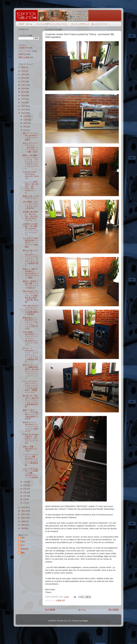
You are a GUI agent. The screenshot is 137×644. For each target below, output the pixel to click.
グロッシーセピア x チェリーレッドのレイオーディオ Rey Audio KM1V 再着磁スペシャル (30, 387)
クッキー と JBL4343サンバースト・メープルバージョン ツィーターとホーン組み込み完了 (30, 355)
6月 (25, 485)
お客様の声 (60, 601)
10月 (25, 123)
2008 (23, 521)
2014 (23, 110)
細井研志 (25, 549)
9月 (25, 127)
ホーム (82, 610)
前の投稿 (114, 610)
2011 (23, 511)
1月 (25, 503)
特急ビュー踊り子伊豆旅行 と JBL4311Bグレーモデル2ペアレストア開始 (31, 273)
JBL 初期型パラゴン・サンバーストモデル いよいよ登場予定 (31, 205)
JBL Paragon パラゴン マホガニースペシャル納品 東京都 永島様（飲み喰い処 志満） (31, 297)
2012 (23, 507)
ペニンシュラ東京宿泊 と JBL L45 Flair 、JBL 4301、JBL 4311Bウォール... (31, 187)
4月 (25, 492)
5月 (25, 489)
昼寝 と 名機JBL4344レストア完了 (30, 449)
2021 (23, 85)
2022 (23, 82)
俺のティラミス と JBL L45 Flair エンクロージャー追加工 (31, 136)
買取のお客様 (24, 57)
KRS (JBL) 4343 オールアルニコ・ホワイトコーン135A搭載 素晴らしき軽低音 (31, 310)
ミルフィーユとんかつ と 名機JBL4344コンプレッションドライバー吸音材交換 (30, 460)
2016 (23, 102)
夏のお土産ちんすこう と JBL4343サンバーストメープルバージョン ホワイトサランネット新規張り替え (30, 258)
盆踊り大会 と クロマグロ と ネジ (31, 197)
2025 (23, 71)
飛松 (23, 553)
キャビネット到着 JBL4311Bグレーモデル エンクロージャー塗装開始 (31, 243)
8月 (25, 130)
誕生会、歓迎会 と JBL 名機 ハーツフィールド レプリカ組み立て (31, 284)
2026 (23, 67)
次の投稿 (50, 610)
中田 (23, 538)
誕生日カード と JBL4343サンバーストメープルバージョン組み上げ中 (30, 427)
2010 (23, 514)
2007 (23, 525)
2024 (23, 74)
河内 (23, 542)
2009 (23, 518)
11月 (25, 120)
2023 (23, 78)
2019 (23, 92)
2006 (23, 528)
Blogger (85, 621)
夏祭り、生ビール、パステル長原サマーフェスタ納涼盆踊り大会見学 (30, 415)
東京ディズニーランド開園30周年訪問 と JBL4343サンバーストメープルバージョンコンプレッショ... (31, 372)
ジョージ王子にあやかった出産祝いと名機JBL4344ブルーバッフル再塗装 (30, 473)
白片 (23, 545)
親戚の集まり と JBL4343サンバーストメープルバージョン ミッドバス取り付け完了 (30, 323)
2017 (23, 99)
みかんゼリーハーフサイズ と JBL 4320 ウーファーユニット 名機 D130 (31, 148)
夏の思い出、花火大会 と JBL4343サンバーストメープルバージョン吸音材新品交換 (31, 401)
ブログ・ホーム (25, 24)
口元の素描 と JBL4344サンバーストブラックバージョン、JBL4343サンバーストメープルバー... (30, 339)
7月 (25, 482)
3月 (25, 496)
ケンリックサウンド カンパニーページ (89, 24)
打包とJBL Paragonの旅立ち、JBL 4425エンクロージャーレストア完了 (31, 439)
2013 (23, 113)
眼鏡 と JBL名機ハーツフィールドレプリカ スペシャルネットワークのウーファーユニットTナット (31, 162)
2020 (23, 88)
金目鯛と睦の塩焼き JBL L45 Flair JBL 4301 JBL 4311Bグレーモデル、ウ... (31, 216)
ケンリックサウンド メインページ (52, 24)
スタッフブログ (25, 51)
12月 (25, 116)
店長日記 (22, 54)
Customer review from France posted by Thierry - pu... (31, 175)
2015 (23, 106)
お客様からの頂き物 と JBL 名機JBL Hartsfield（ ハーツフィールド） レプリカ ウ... (31, 229)
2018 (23, 96)
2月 (25, 499)
